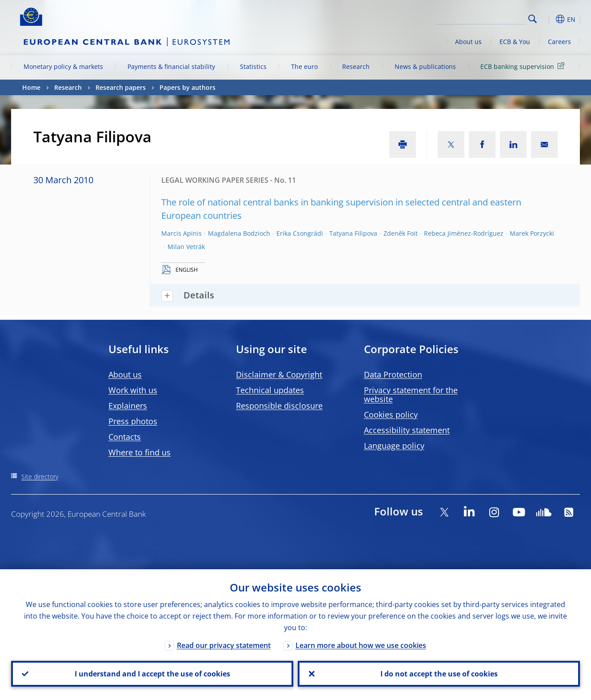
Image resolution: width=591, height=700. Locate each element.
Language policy (394, 446)
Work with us (133, 390)
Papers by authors (188, 87)
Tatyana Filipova (353, 233)
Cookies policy (391, 414)
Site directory (40, 477)
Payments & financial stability (171, 66)
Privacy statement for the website (411, 394)
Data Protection (393, 374)
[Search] (481, 18)
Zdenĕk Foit (401, 233)
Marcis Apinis (182, 233)
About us (468, 42)
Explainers (128, 406)
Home (31, 87)
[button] (549, 19)
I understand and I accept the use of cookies (152, 674)
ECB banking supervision (524, 66)
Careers (559, 42)
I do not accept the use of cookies (439, 674)
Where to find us (140, 452)
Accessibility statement (407, 430)
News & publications (425, 66)
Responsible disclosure (279, 406)
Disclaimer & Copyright (279, 374)
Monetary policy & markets (63, 66)
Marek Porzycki (532, 233)
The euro (304, 66)
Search (533, 19)
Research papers (121, 87)
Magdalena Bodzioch (239, 233)
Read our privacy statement (224, 645)
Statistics (253, 66)
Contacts (125, 437)
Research (356, 66)
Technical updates (270, 390)
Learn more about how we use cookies (361, 645)
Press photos (133, 421)
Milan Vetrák (186, 247)
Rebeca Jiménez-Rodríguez (464, 233)
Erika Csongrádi (300, 233)
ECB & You (515, 42)
